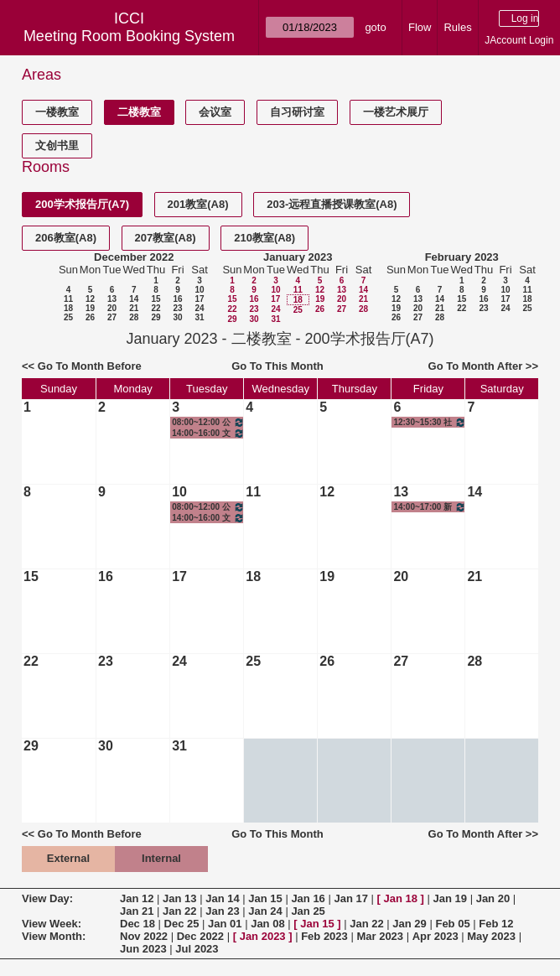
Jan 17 (350, 898)
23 (177, 308)
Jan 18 (401, 898)
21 (134, 308)
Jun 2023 (143, 949)
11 (68, 299)
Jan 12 (137, 898)
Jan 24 (265, 911)
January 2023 (298, 257)
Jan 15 (265, 898)
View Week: (52, 924)
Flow (420, 27)
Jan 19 (450, 898)
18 (68, 308)
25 (68, 317)
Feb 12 (496, 924)
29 (156, 317)
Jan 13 (179, 898)
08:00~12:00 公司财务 (208, 422)
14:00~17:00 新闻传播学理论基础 (430, 507)
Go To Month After (476, 366)
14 (134, 299)
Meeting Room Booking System (129, 36)
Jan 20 (493, 898)
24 (199, 308)
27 (112, 317)
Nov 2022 (144, 936)
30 (177, 317)
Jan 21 (137, 911)
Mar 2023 (380, 936)
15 (156, 299)
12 (90, 299)
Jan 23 (222, 911)
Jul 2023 (197, 949)
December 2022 (134, 257)
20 (112, 308)
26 (90, 317)
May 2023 (491, 936)
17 (199, 299)
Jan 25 (308, 911)
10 (199, 290)
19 (90, 308)
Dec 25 (182, 924)
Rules (457, 27)
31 (199, 317)
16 (177, 299)
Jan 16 (308, 898)
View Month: (54, 936)
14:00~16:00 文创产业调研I (208, 433)
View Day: (47, 898)
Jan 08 (267, 924)
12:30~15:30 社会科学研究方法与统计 (430, 422)
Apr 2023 (436, 936)
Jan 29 (409, 924)
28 (134, 317)
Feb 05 (452, 924)
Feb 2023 (324, 936)
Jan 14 (222, 898)
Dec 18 (137, 924)
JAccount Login (519, 40)
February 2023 (462, 257)
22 (156, 308)
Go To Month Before (90, 366)
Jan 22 (179, 911)
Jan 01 (225, 924)
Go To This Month (277, 366)
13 (112, 299)
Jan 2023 (263, 936)
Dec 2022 (200, 936)
